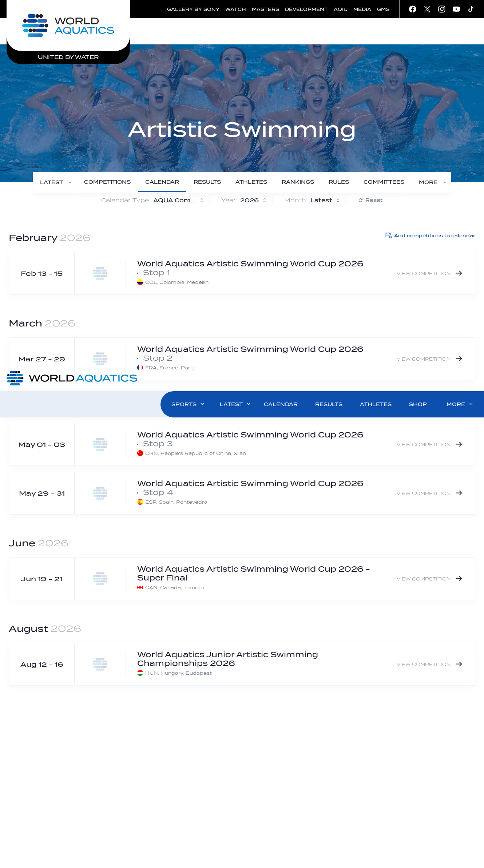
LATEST (236, 13)
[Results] (207, 35)
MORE (460, 13)
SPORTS (188, 13)
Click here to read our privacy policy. (242, 845)
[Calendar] (162, 35)
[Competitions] (107, 35)
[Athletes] (251, 35)
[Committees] (384, 35)
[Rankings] (298, 35)
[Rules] (339, 35)
